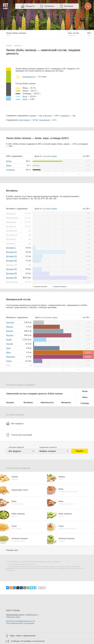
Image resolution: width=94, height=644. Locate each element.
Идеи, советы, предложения (23, 636)
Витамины (28, 402)
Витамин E (11, 239)
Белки (9, 161)
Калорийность (29, 77)
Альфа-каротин (13, 222)
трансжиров (44, 120)
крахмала (65, 116)
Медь (9, 352)
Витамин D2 (12, 231)
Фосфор (10, 335)
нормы (50, 156)
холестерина (24, 120)
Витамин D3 (12, 235)
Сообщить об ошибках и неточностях (28, 641)
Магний (9, 331)
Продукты (30, 6)
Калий (9, 340)
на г (87, 156)
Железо (10, 327)
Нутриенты (49, 6)
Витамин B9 (11, 278)
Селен (9, 361)
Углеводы (10, 170)
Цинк (8, 348)
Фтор (8, 365)
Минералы (66, 402)
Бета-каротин (12, 218)
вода (25, 96)
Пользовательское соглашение (20, 623)
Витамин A (11, 214)
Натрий (9, 344)
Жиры (9, 165)
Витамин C (11, 248)
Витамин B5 (11, 269)
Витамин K (11, 243)
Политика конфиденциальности (21, 621)
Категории (69, 6)
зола (25, 99)
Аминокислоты (47, 402)
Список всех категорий (19, 435)
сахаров (32, 116)
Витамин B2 (11, 256)
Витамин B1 (11, 252)
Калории (10, 402)
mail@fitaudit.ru (31, 615)
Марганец (11, 357)
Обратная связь (13, 617)
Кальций (10, 322)
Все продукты (15, 423)
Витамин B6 (11, 273)
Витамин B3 (11, 261)
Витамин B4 (11, 265)
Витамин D (11, 226)
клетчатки (47, 116)
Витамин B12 (12, 282)
